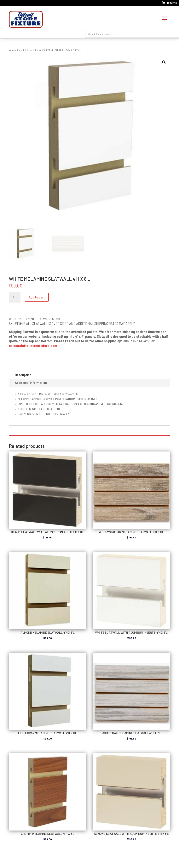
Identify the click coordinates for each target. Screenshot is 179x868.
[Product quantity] (15, 296)
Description (23, 374)
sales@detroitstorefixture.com (33, 345)
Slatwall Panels (34, 49)
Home (12, 49)
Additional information (31, 382)
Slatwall (20, 49)
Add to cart (37, 296)
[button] (164, 61)
